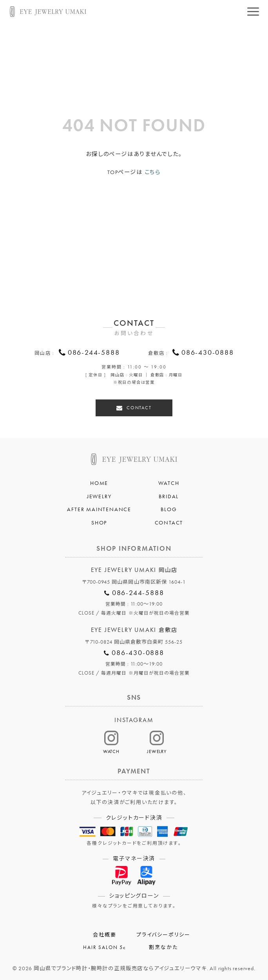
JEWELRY (99, 495)
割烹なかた (163, 946)
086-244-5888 (94, 353)
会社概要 (104, 934)
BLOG (169, 508)
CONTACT (139, 407)
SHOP (99, 521)
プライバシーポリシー (163, 934)
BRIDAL (169, 495)
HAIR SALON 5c (104, 946)
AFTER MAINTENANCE (99, 508)
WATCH (169, 482)
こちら (153, 172)
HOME (99, 482)
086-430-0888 (208, 353)
